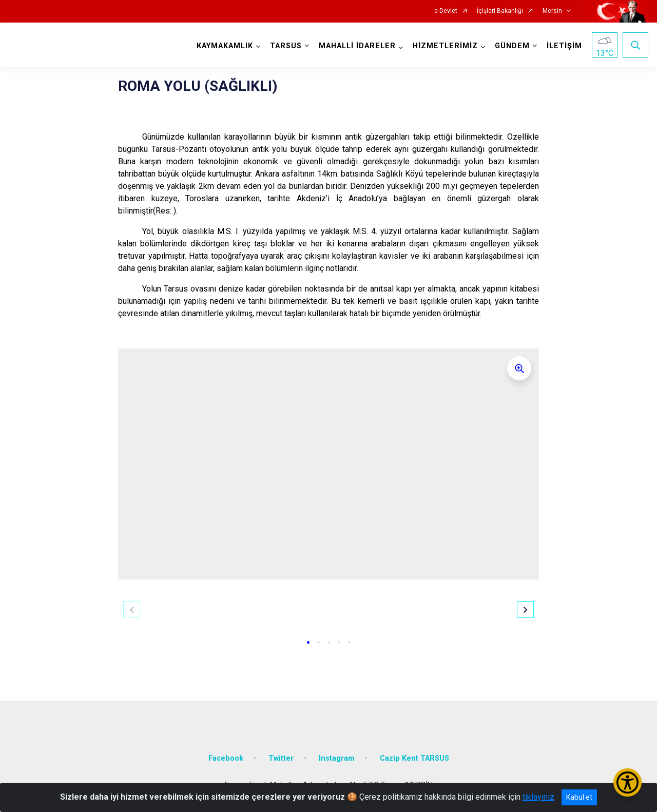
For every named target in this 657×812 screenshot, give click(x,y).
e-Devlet (446, 11)
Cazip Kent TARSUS (414, 758)
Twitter (281, 758)
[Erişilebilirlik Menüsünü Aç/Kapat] (627, 782)
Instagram (337, 758)
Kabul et (579, 797)
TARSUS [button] (286, 46)
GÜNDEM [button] (512, 46)
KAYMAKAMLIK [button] (225, 46)
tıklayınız (538, 797)
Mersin (552, 11)
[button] (308, 642)
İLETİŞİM (564, 46)
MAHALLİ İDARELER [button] (357, 46)
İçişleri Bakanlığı (500, 11)
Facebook (226, 758)
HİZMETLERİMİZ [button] (445, 46)
